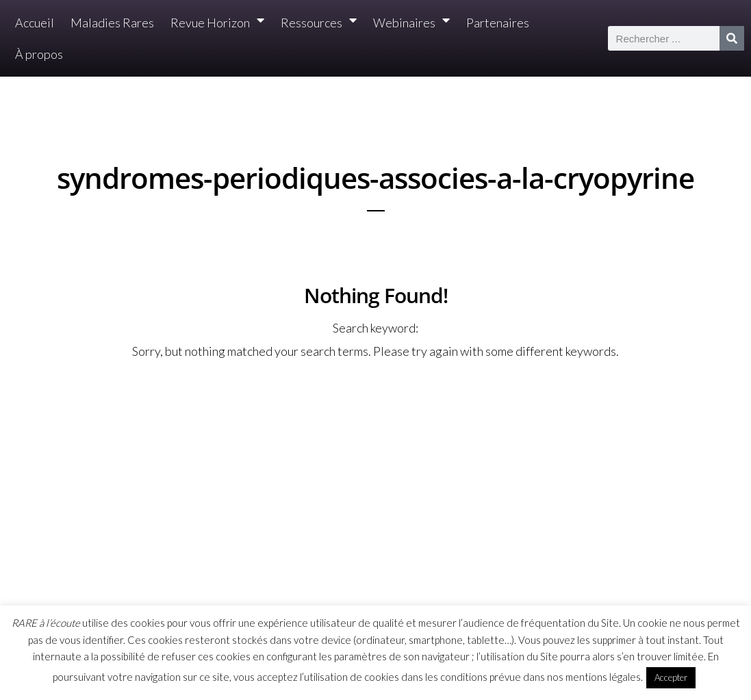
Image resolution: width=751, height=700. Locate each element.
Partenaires (498, 23)
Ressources (319, 23)
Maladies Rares (112, 23)
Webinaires (411, 23)
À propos (39, 54)
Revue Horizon (217, 23)
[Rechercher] (732, 38)
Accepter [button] (671, 677)
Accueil (35, 23)
